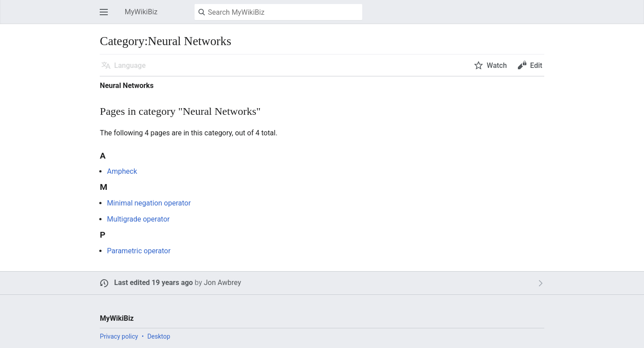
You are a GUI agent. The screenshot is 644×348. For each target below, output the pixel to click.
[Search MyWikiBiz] (278, 12)
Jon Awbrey (222, 283)
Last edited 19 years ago (153, 283)
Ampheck (122, 171)
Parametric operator (139, 251)
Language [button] (130, 65)
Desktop (159, 336)
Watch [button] (497, 65)
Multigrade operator (138, 219)
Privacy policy (119, 336)
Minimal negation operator (149, 203)
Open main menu (106, 16)
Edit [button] (536, 65)
